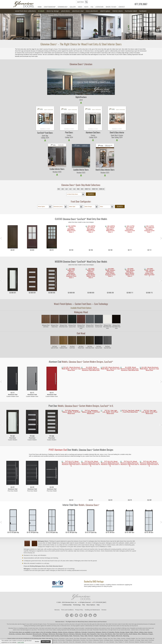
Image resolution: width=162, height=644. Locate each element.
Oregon (151, 627)
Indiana (141, 625)
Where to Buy (111, 7)
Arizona (65, 625)
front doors (115, 617)
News (86, 7)
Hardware (143, 11)
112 (66, 189)
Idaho (132, 625)
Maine (24, 627)
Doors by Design (53, 11)
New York (116, 627)
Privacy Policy (79, 603)
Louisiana (18, 627)
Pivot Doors (66, 11)
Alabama (55, 625)
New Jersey (101, 627)
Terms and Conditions (67, 603)
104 (62, 189)
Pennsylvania (37, 629)
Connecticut (91, 625)
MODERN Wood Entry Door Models (81, 258)
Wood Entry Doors (83, 615)
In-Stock (41, 11)
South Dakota (64, 629)
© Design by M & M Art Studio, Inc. (81, 639)
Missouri (66, 627)
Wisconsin (119, 629)
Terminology (63, 7)
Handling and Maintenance (92, 603)
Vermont (91, 629)
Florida (117, 625)
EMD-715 (95, 189)
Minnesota (52, 627)
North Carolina (124, 627)
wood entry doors (147, 621)
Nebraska (78, 627)
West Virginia (111, 629)
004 (59, 189)
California (78, 625)
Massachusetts (37, 627)
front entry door (13, 617)
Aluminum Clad (78, 11)
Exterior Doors (93, 615)
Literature (100, 7)
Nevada (84, 627)
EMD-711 (88, 189)
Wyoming (126, 629)
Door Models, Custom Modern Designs (81, 443)
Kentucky (12, 627)
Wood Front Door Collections (26, 11)
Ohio (139, 627)
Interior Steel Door (71, 498)
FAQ (92, 7)
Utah (86, 629)
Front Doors (103, 615)
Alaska (60, 625)
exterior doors (17, 623)
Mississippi (59, 627)
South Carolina (55, 629)
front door (42, 623)
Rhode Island (46, 629)
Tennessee (76, 629)
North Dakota (133, 627)
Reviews (104, 603)
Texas (82, 629)
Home (40, 7)
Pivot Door (53, 399)
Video (80, 7)
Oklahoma (145, 627)
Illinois (136, 625)
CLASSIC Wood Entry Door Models (81, 219)
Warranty (57, 603)
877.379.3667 (141, 4)
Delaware (98, 625)
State (71, 629)
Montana (72, 627)
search (82, 2)
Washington (103, 629)
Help (98, 598)
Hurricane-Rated (131, 11)
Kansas (150, 625)
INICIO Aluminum (92, 11)
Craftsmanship (50, 7)
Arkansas (71, 625)
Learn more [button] (21, 642)
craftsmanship (89, 619)
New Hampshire (92, 627)
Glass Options (91, 598)
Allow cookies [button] (46, 642)
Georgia (122, 625)
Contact (122, 7)
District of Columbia (108, 625)
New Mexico (109, 627)
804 (78, 189)
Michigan (45, 627)
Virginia (96, 629)
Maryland (29, 627)
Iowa (146, 625)
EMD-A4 (102, 189)
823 (82, 189)
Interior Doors (118, 11)
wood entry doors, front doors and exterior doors (42, 621)
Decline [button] (37, 642)
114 (74, 189)
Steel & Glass (105, 11)
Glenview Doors (60, 615)
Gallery (73, 7)
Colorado (84, 625)
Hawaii (127, 625)
